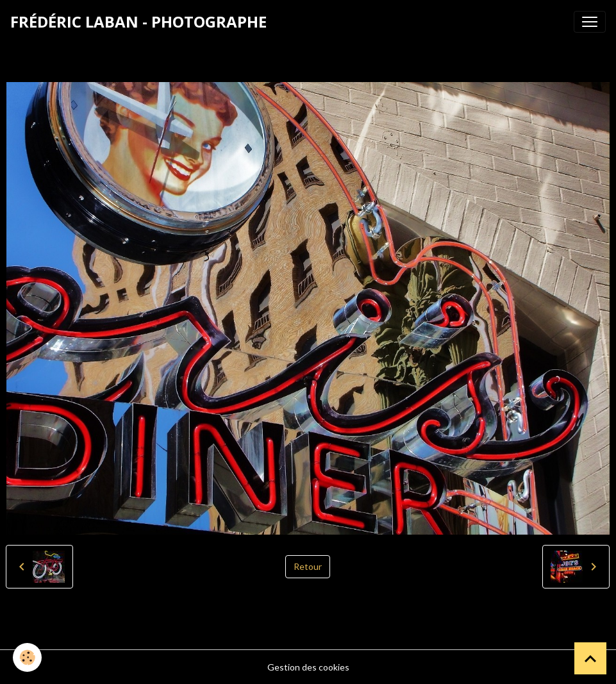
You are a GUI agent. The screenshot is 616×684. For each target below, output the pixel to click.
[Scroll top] (590, 658)
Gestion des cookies (308, 667)
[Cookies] (27, 657)
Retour (308, 566)
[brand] (138, 22)
